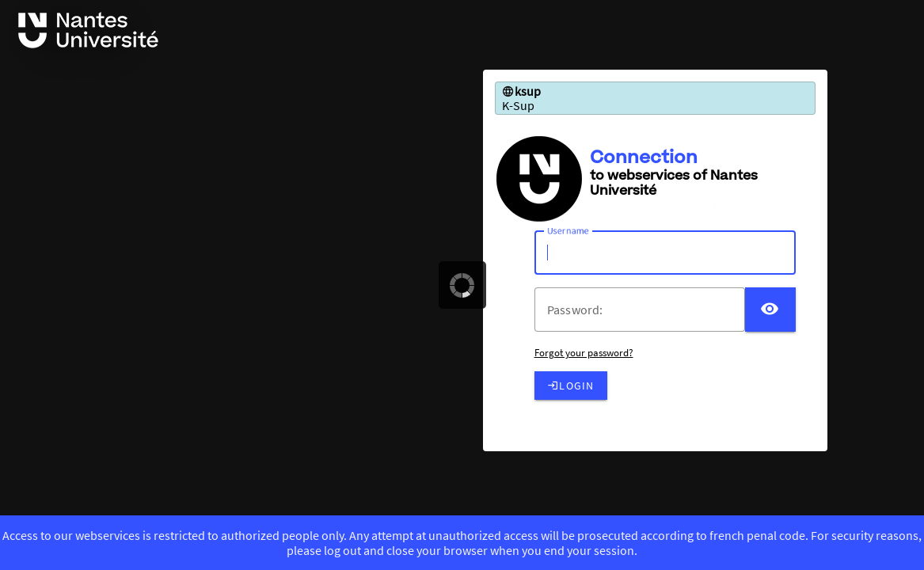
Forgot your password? (584, 353)
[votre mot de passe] (646, 310)
